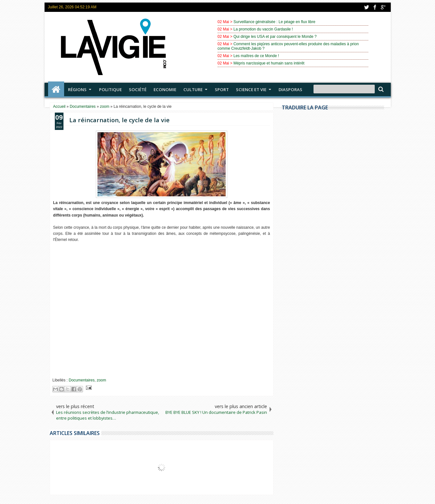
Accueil (56, 90)
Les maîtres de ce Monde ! (256, 56)
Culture (193, 90)
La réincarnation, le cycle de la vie (119, 120)
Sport (222, 90)
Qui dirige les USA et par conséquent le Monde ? (275, 37)
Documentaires (82, 380)
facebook (375, 7)
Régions (77, 90)
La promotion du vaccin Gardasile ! (263, 29)
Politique (110, 90)
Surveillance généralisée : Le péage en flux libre (274, 22)
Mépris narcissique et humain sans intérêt (269, 63)
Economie (165, 90)
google (383, 7)
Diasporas (290, 90)
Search (380, 89)
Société (138, 90)
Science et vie (251, 90)
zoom (101, 380)
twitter (366, 7)
